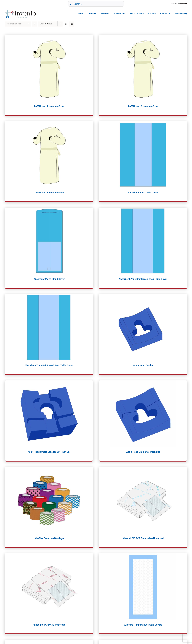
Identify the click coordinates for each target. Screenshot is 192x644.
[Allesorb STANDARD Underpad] (49, 587)
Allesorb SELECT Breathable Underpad (143, 538)
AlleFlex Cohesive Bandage (49, 538)
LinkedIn (184, 4)
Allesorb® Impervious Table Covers (143, 625)
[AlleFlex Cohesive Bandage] (49, 500)
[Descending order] (35, 24)
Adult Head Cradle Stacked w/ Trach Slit (49, 452)
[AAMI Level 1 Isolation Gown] (49, 68)
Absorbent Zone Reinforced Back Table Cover (143, 279)
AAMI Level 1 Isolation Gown (49, 106)
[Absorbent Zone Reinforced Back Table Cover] (143, 241)
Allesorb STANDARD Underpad (49, 625)
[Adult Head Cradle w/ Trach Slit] (143, 414)
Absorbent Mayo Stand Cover (49, 279)
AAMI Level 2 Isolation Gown (143, 106)
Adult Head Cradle (143, 365)
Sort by (14, 24)
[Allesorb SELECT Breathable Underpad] (143, 500)
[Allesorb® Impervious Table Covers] (143, 587)
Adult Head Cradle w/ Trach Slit (143, 452)
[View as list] (72, 24)
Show (47, 24)
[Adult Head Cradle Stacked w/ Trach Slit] (49, 414)
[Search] (71, 4)
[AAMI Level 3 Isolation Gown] (49, 155)
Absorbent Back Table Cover (143, 193)
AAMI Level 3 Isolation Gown (49, 193)
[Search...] (96, 4)
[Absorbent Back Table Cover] (143, 155)
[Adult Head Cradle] (143, 327)
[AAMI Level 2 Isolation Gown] (143, 68)
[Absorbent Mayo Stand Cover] (49, 241)
